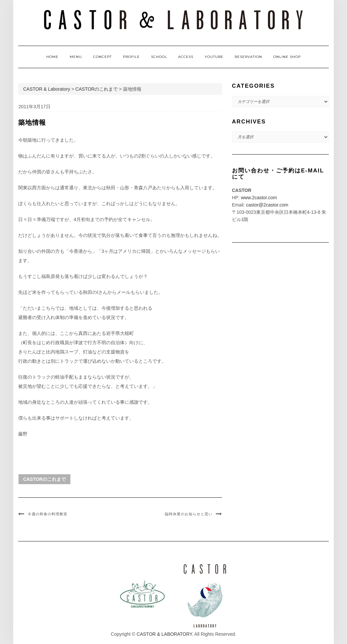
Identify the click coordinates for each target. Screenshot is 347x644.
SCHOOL (159, 57)
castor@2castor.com (267, 205)
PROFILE (131, 57)
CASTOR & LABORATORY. (165, 634)
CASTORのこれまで (44, 479)
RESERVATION (248, 57)
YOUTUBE (214, 57)
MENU (76, 57)
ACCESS (186, 57)
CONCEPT (102, 57)
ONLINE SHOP (287, 57)
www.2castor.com (259, 198)
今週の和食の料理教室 (48, 514)
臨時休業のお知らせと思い (189, 514)
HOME (52, 57)
